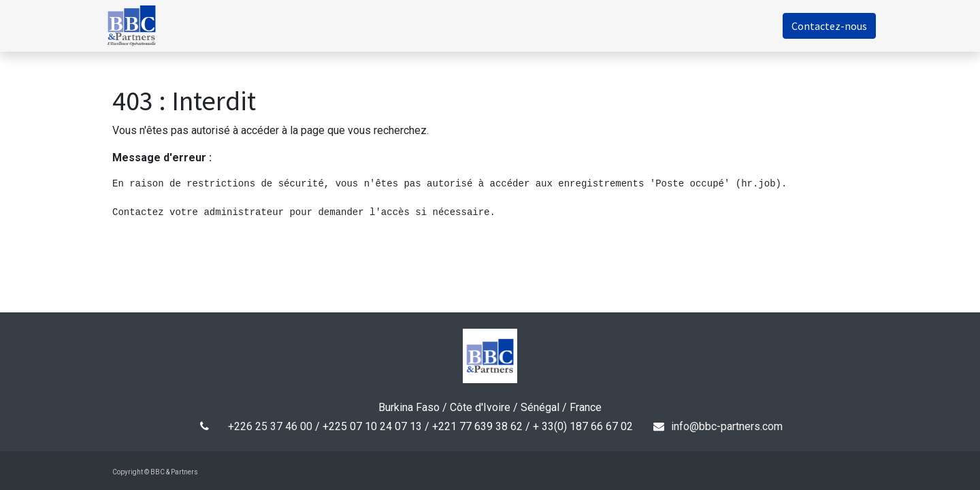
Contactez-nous (821, 26)
